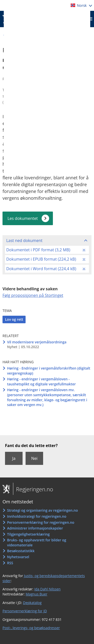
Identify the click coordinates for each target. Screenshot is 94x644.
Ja (14, 458)
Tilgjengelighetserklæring (28, 534)
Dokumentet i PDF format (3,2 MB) (38, 250)
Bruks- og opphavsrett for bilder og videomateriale (37, 542)
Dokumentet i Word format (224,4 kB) (41, 269)
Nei (34, 458)
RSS (10, 563)
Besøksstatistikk (21, 551)
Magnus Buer (36, 594)
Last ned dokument (24, 240)
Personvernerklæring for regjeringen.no (41, 522)
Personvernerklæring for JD (25, 611)
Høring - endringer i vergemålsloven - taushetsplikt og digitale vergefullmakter (41, 381)
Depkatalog (32, 603)
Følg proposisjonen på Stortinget (33, 295)
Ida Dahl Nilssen (48, 589)
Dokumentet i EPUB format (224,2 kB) (41, 259)
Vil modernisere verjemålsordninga (37, 342)
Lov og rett (14, 319)
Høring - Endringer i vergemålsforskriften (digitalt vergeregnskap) (49, 371)
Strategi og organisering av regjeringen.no (42, 510)
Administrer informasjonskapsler (35, 528)
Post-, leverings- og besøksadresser (31, 628)
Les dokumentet (23, 218)
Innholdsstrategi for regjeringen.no (37, 516)
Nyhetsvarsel (18, 557)
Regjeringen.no (33, 489)
